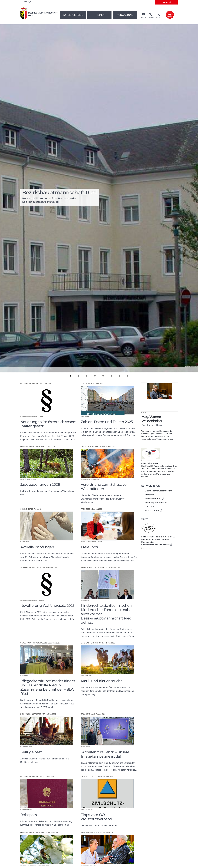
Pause (99, 368)
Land (166, 2)
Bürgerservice (73, 15)
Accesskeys (26, 2)
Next (193, 371)
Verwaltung (125, 15)
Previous (5, 371)
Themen (99, 15)
